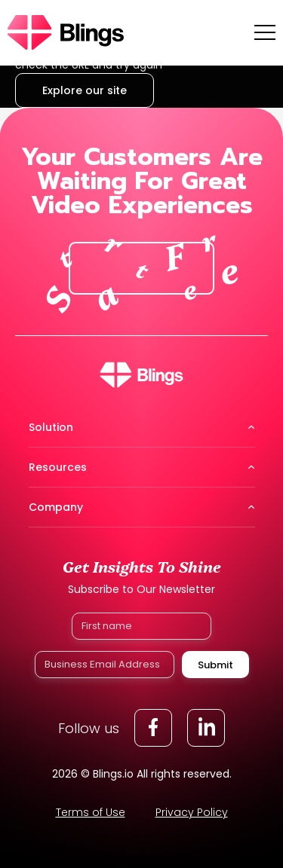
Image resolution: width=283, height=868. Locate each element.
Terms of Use (91, 812)
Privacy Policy (192, 812)
